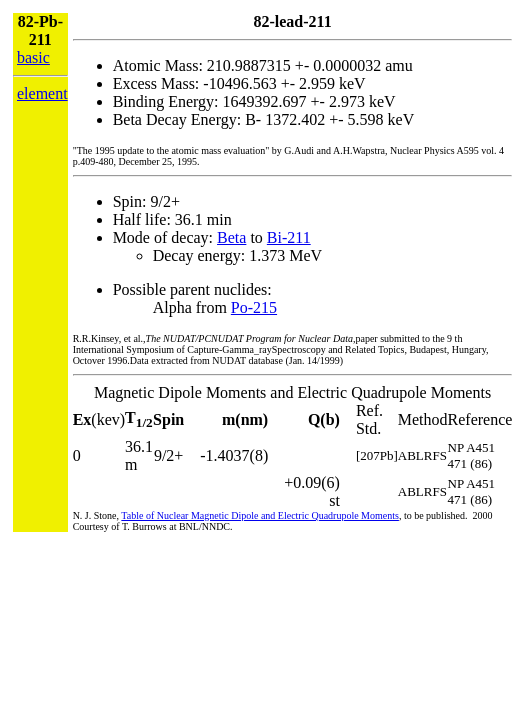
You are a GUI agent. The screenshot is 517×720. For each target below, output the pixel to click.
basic (33, 57)
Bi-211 (289, 237)
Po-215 (254, 307)
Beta (231, 237)
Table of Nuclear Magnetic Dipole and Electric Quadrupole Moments (260, 515)
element (42, 93)
